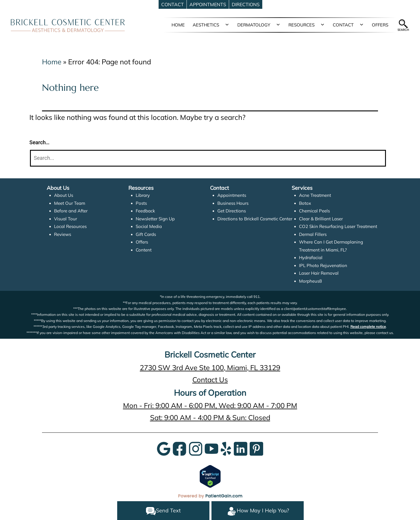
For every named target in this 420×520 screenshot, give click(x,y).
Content (144, 250)
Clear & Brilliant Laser (321, 219)
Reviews (63, 234)
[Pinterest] (256, 448)
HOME (178, 25)
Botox (305, 203)
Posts (141, 203)
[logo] (68, 25)
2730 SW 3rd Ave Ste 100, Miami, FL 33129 (210, 368)
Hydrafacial (311, 258)
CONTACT (343, 25)
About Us (64, 195)
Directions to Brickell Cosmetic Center (255, 219)
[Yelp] (226, 448)
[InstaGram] (196, 448)
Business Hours (233, 203)
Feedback (145, 211)
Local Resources (70, 226)
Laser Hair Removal (319, 273)
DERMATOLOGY (254, 25)
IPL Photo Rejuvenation (323, 265)
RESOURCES (301, 25)
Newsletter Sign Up (155, 219)
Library (143, 195)
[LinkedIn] (241, 448)
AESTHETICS (206, 25)
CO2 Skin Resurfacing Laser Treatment (338, 226)
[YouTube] (211, 448)
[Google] (164, 448)
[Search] (208, 158)
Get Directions (232, 211)
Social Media (149, 226)
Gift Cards (146, 234)
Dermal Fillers (313, 234)
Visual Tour (65, 219)
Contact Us (210, 380)
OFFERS (380, 25)
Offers (142, 242)
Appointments (232, 195)
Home (52, 62)
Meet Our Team (70, 203)
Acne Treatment (315, 195)
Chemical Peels (314, 211)
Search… (40, 142)
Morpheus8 (310, 281)
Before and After (71, 211)
